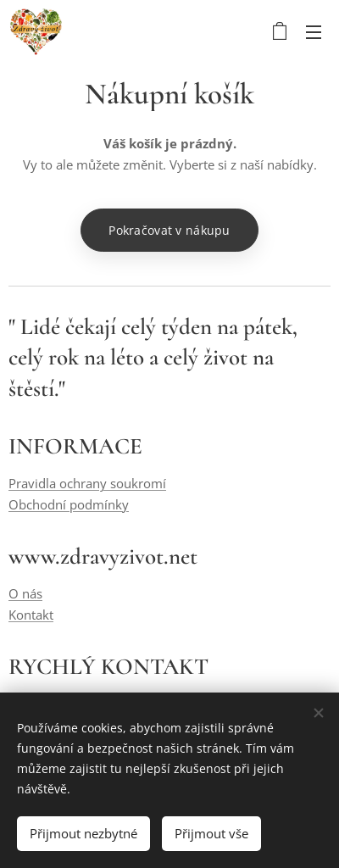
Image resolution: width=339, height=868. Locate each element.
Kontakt (31, 615)
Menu (314, 32)
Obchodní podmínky (69, 504)
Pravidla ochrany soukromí (87, 484)
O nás (25, 594)
